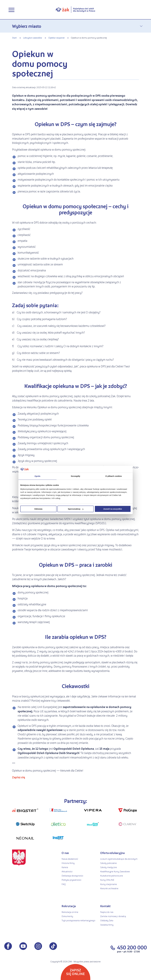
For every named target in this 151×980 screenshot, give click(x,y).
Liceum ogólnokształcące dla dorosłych (119, 859)
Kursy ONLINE (107, 880)
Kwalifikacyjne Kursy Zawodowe (115, 871)
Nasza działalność (70, 859)
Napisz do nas (107, 912)
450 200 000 (132, 947)
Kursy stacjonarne (109, 884)
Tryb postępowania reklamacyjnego (78, 920)
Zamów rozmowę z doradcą (113, 916)
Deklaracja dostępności (72, 876)
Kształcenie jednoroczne (112, 876)
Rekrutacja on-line (70, 912)
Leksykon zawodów (33, 38)
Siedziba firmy (107, 925)
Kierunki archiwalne (109, 888)
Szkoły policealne (108, 863)
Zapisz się (19, 777)
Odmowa (38, 509)
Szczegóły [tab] (75, 476)
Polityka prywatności (71, 880)
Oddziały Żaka (107, 920)
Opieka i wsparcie (56, 38)
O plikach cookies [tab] (114, 476)
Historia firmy (68, 863)
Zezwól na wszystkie (113, 509)
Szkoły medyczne (109, 867)
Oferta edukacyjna (112, 853)
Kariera (65, 867)
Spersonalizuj (76, 509)
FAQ (64, 884)
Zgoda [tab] (37, 476)
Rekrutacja (69, 906)
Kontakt (105, 906)
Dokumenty (67, 916)
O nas (65, 853)
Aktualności (67, 871)
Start (14, 38)
